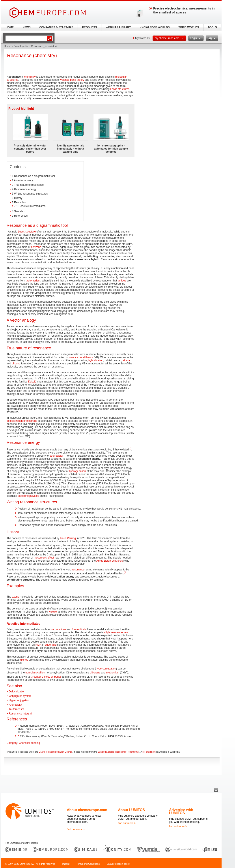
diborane (95, 673)
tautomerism (33, 281)
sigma (126, 360)
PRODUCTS (89, 27)
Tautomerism (16, 709)
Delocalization (17, 692)
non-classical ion (35, 673)
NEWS (27, 27)
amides (122, 281)
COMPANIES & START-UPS (56, 27)
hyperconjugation (106, 669)
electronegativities (28, 496)
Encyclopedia (21, 46)
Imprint (66, 864)
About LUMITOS (131, 810)
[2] (125, 573)
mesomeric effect (44, 558)
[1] (130, 449)
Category (12, 743)
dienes (24, 660)
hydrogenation (77, 471)
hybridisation (96, 360)
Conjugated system (20, 696)
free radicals (79, 629)
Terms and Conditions (88, 864)
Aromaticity (15, 705)
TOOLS (212, 27)
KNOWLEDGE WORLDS (155, 27)
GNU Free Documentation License (56, 752)
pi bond (16, 364)
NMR (38, 645)
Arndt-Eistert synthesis (110, 561)
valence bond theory (72, 80)
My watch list (143, 38)
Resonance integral (20, 714)
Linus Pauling (68, 538)
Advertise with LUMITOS (181, 811)
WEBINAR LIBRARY (118, 27)
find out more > (76, 829)
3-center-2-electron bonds (46, 677)
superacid (51, 645)
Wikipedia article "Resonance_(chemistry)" (119, 752)
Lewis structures (120, 89)
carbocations (58, 629)
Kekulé (32, 382)
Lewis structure (27, 232)
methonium (113, 673)
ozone (16, 597)
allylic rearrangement (116, 632)
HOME (10, 27)
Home (7, 46)
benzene (36, 247)
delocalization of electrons (22, 421)
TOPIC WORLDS (189, 27)
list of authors (149, 752)
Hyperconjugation (19, 700)
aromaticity (56, 456)
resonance (78, 570)
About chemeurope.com (87, 810)
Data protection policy (118, 864)
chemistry (30, 77)
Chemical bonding (29, 743)
